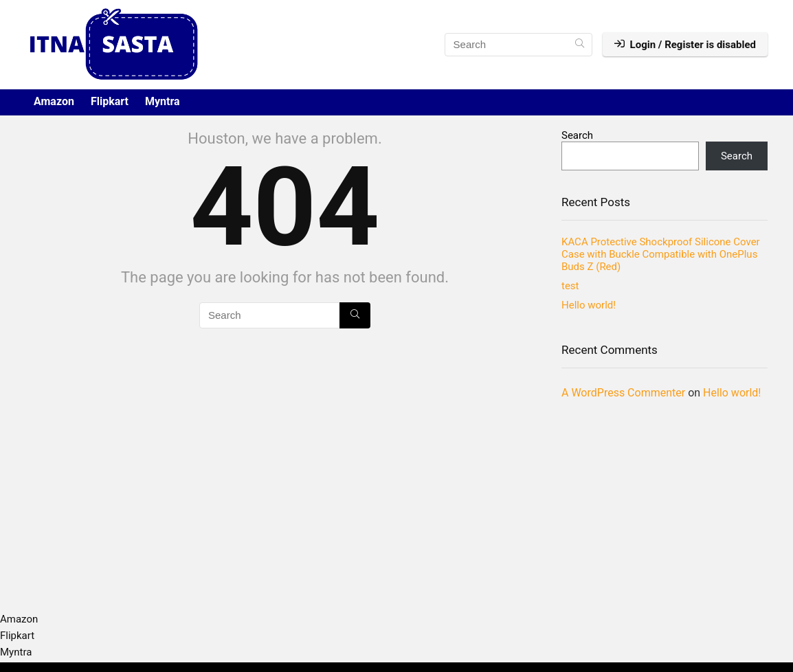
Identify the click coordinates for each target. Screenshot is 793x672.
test (570, 286)
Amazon (54, 101)
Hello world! (589, 305)
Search (577, 135)
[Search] (580, 45)
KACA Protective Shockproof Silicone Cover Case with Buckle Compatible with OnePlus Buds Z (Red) (661, 254)
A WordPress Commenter (623, 393)
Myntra (163, 101)
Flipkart (110, 101)
